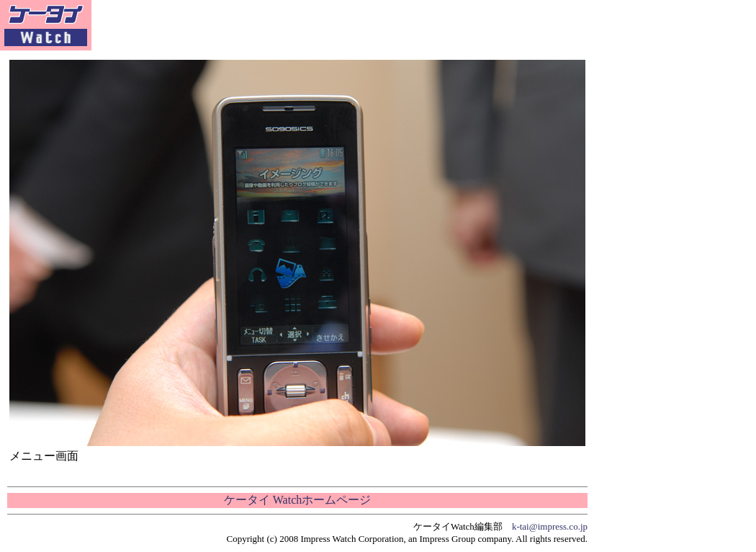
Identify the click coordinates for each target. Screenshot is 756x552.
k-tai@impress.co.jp (550, 526)
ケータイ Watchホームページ (297, 500)
